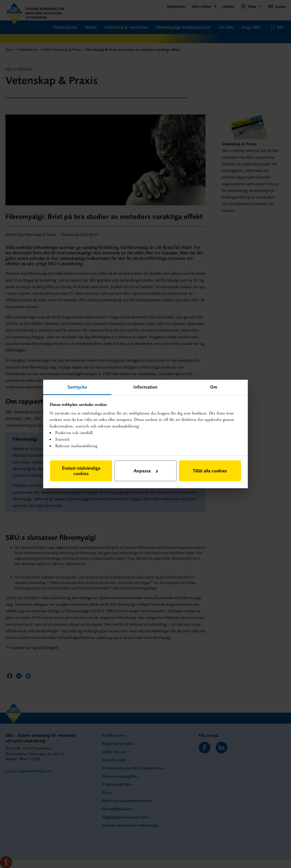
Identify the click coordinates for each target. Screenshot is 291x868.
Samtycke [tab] (77, 387)
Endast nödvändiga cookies (81, 471)
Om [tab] (214, 387)
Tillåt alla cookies (210, 471)
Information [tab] (145, 387)
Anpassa (146, 471)
